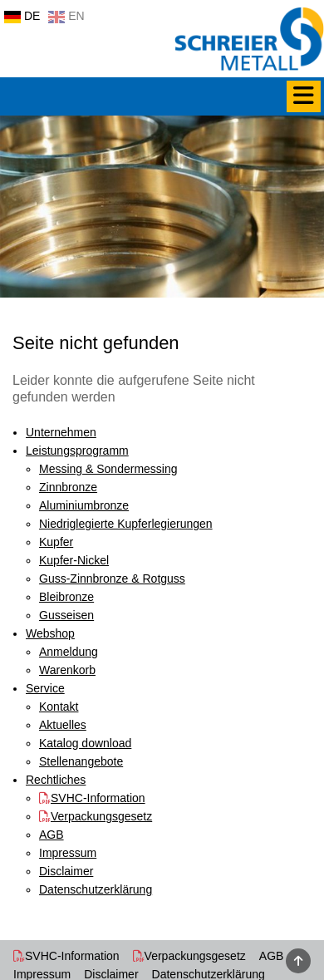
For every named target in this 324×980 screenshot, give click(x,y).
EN (66, 16)
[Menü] (304, 96)
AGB (272, 956)
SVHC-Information (72, 956)
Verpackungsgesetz (195, 956)
